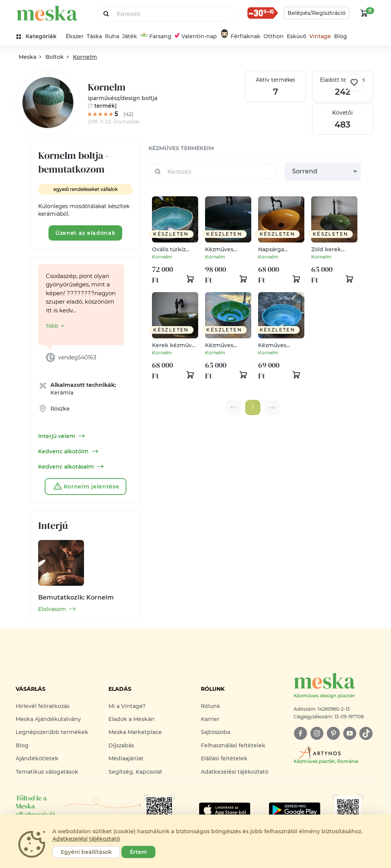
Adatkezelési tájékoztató (235, 772)
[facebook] (300, 733)
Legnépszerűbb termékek (52, 732)
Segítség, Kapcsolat (135, 772)
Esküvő (296, 36)
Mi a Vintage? (127, 706)
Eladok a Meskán (132, 719)
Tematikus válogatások (47, 772)
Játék (130, 36)
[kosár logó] (364, 13)
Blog (341, 36)
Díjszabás (121, 745)
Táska (94, 36)
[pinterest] (333, 733)
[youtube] (350, 733)
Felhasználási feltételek (233, 745)
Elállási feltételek (224, 758)
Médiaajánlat (126, 758)
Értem (138, 852)
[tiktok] (366, 733)
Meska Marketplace (135, 732)
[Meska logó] (334, 686)
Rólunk (211, 706)
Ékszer (75, 36)
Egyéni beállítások (86, 852)
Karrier (210, 719)
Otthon (274, 36)
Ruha (112, 36)
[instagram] (317, 733)
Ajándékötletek (37, 758)
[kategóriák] (40, 36)
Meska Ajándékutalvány (48, 719)
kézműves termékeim (181, 148)
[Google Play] (225, 810)
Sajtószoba (216, 732)
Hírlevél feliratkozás (43, 706)
